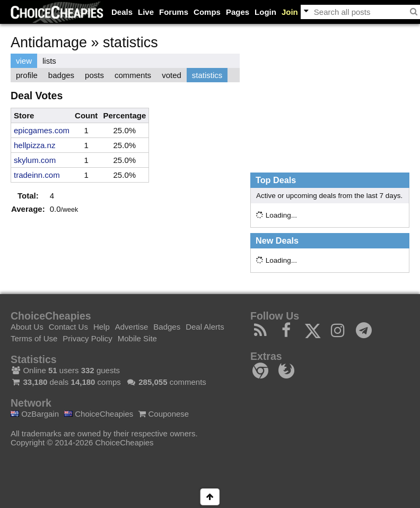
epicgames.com (42, 130)
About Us (27, 327)
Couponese (164, 414)
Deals (122, 12)
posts (94, 75)
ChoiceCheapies (99, 414)
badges (61, 75)
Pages (238, 12)
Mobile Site (137, 338)
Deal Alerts (205, 327)
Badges (167, 327)
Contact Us (68, 327)
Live (146, 12)
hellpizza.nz (34, 145)
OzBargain (35, 414)
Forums (174, 12)
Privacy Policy (87, 338)
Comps (207, 12)
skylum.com (35, 160)
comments (133, 75)
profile (27, 75)
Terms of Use (34, 338)
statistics (207, 75)
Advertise (132, 327)
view (24, 61)
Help (102, 327)
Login (265, 12)
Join (290, 12)
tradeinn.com (37, 175)
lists (49, 61)
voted (172, 75)
